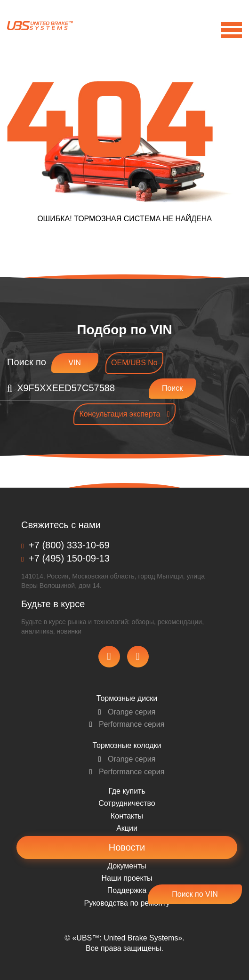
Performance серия (127, 724)
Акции (127, 828)
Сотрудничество (127, 803)
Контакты (127, 816)
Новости (127, 847)
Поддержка (127, 890)
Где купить (127, 791)
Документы (127, 866)
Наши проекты (127, 878)
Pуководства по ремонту (127, 903)
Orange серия (127, 712)
